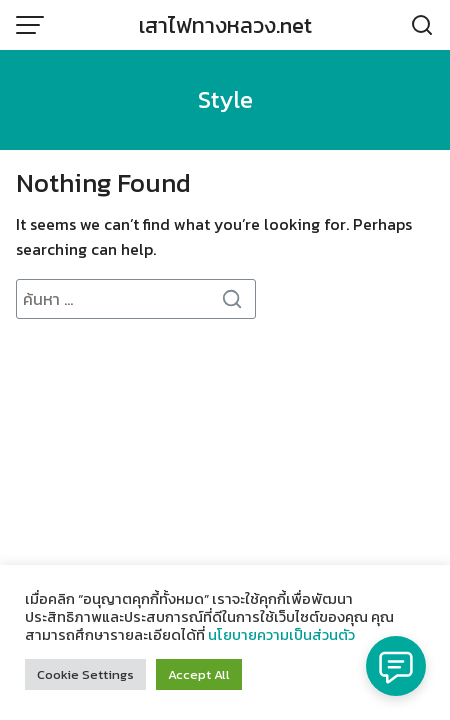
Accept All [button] (199, 674)
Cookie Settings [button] (85, 674)
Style (225, 99)
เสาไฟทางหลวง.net (225, 25)
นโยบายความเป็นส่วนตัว (281, 635)
